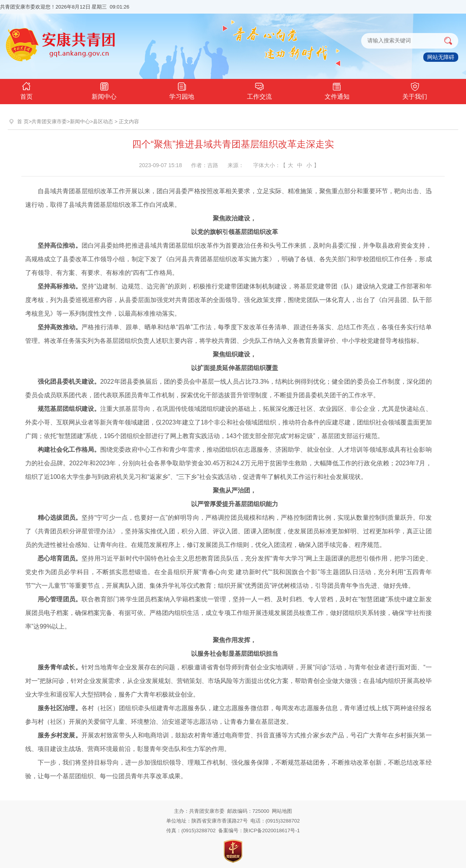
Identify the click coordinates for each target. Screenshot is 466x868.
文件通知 (337, 90)
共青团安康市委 (49, 121)
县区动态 (103, 121)
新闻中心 (104, 90)
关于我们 (415, 90)
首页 (26, 90)
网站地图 (282, 811)
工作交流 (259, 90)
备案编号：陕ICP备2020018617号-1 (259, 830)
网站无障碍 (441, 57)
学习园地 (182, 90)
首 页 (23, 121)
